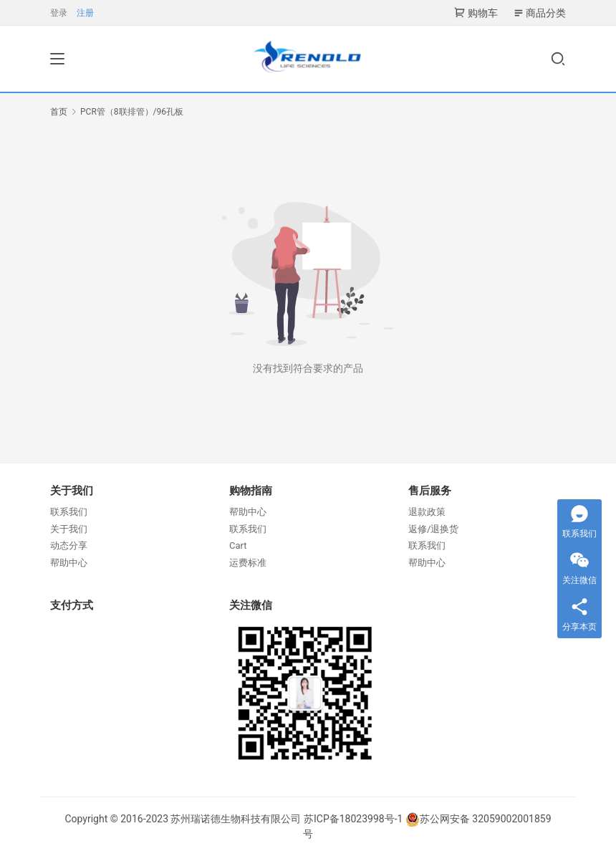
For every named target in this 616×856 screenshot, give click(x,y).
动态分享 (69, 545)
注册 (85, 13)
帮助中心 (69, 563)
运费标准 (248, 563)
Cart (238, 545)
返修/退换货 (433, 529)
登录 (59, 13)
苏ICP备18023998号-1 (353, 819)
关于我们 (69, 529)
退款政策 (427, 512)
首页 (59, 112)
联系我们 (69, 512)
